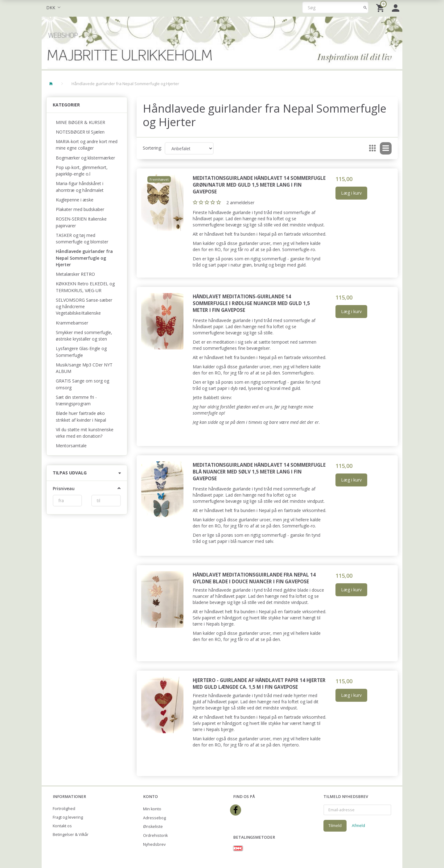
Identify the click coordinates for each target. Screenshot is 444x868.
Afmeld (358, 825)
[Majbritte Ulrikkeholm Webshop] (222, 42)
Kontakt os (62, 826)
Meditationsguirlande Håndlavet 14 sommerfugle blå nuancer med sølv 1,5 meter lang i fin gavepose (259, 472)
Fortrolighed (64, 809)
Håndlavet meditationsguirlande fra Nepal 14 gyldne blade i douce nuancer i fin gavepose (254, 578)
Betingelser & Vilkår (71, 835)
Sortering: (152, 148)
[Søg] (365, 7)
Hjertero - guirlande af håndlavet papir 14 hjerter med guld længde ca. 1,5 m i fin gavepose (259, 684)
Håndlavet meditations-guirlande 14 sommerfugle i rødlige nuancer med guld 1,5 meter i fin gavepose (251, 303)
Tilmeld (335, 825)
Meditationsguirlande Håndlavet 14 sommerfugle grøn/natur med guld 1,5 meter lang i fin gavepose (259, 185)
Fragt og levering (68, 817)
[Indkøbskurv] (381, 8)
